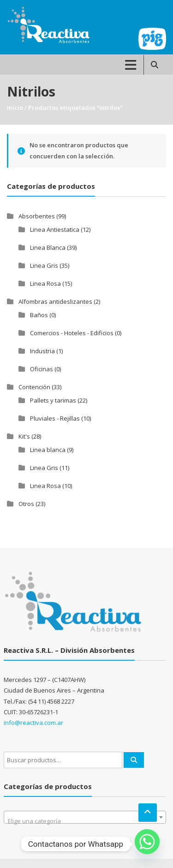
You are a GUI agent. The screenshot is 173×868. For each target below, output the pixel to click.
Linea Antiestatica (55, 229)
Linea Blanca (48, 247)
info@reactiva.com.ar (33, 723)
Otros (26, 504)
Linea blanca (48, 450)
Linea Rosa (45, 283)
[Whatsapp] (147, 844)
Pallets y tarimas (53, 400)
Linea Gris (44, 265)
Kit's (24, 436)
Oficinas (42, 369)
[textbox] (85, 821)
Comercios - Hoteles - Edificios (72, 333)
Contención (34, 387)
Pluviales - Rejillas (55, 418)
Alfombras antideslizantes (55, 301)
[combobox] (85, 817)
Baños (39, 315)
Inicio (15, 108)
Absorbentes (37, 216)
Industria (42, 351)
